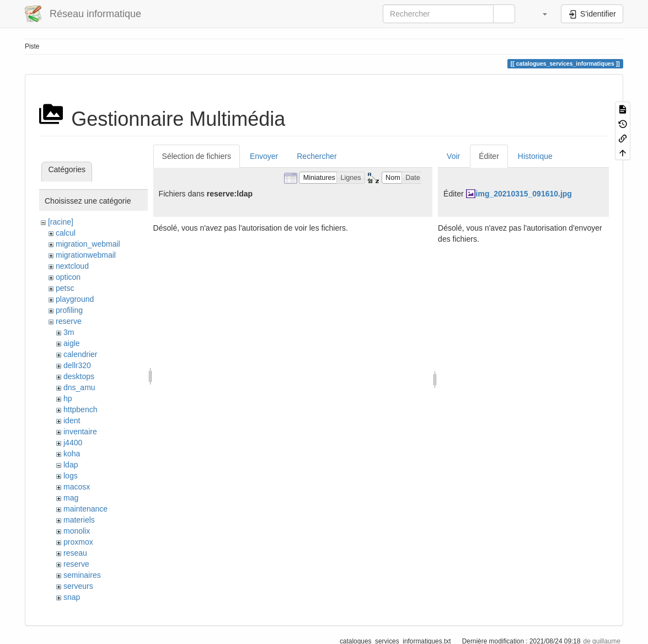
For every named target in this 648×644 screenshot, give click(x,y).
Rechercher (317, 156)
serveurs (78, 586)
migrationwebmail (86, 255)
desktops (79, 376)
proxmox (78, 542)
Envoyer (264, 156)
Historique (535, 156)
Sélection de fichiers (197, 156)
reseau (75, 553)
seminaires (82, 575)
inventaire (80, 432)
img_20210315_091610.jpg (524, 194)
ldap (71, 465)
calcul (66, 233)
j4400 (73, 443)
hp (68, 398)
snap (72, 597)
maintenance (85, 509)
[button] (539, 14)
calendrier (80, 354)
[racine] (61, 222)
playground (75, 299)
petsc (65, 288)
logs (71, 476)
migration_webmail (88, 244)
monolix (77, 531)
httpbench (81, 409)
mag (71, 498)
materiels (79, 520)
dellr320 (77, 365)
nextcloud (72, 266)
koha (72, 454)
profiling (69, 310)
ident (72, 421)
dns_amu (79, 387)
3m (69, 332)
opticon (68, 277)
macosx (77, 487)
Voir (453, 156)
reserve (69, 321)
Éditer (489, 156)
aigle (72, 343)
